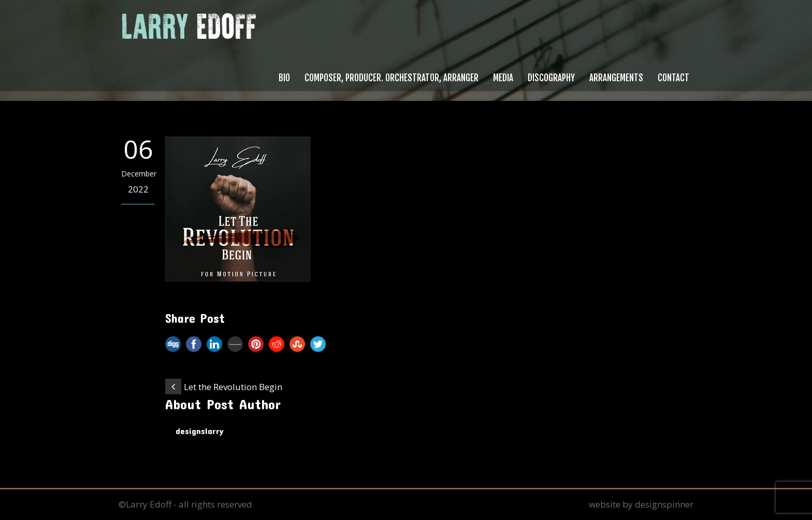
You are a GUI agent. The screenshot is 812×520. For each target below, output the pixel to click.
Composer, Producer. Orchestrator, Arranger (392, 78)
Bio (284, 78)
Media (503, 78)
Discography (551, 78)
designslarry (200, 430)
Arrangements (616, 78)
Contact (673, 78)
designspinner (664, 504)
